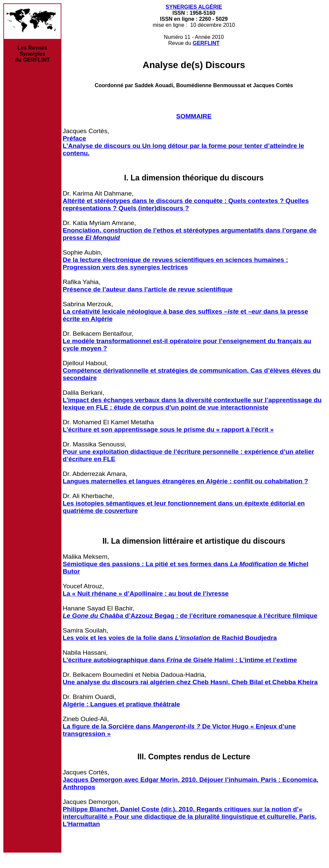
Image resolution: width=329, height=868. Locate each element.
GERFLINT (206, 43)
